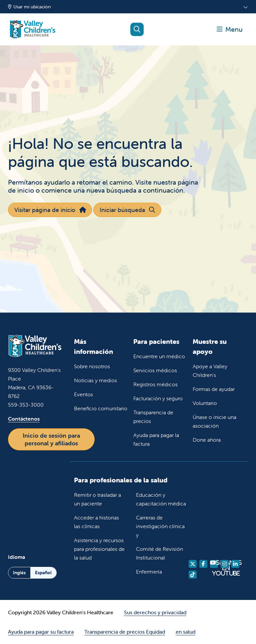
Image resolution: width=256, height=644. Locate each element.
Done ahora (207, 440)
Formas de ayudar (214, 389)
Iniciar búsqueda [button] (127, 210)
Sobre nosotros (92, 366)
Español (43, 573)
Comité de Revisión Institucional (159, 553)
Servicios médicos (155, 370)
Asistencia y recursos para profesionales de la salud (99, 549)
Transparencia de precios (153, 417)
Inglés (19, 573)
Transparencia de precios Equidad (125, 632)
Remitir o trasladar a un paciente (97, 499)
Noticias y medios (95, 380)
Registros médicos (155, 384)
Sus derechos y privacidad (155, 612)
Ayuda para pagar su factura (41, 632)
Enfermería (149, 572)
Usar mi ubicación (29, 7)
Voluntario (205, 403)
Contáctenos (24, 419)
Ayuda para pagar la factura (156, 439)
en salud (185, 632)
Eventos (83, 394)
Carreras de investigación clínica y (160, 526)
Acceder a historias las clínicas (96, 522)
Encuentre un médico (159, 356)
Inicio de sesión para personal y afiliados (51, 439)
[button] (230, 29)
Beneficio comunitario (101, 408)
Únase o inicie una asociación (214, 421)
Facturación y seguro (158, 398)
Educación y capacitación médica (161, 499)
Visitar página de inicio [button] (50, 210)
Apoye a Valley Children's (210, 371)
